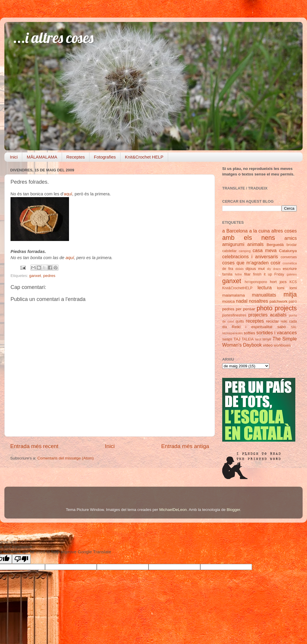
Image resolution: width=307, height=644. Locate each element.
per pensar (246, 309)
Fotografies (105, 157)
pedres (49, 276)
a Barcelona (235, 231)
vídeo (268, 345)
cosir (275, 263)
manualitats (264, 295)
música (228, 301)
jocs (283, 282)
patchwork (279, 301)
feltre (238, 274)
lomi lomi (287, 288)
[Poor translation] (21, 559)
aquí (68, 194)
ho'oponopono (256, 282)
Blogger (233, 510)
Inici (14, 157)
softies (250, 333)
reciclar (272, 321)
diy (269, 269)
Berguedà (275, 245)
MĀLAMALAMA (42, 157)
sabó (281, 327)
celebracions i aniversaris (250, 256)
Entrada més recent (34, 446)
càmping (245, 251)
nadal (242, 301)
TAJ (237, 339)
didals (239, 269)
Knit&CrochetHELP (237, 288)
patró (293, 302)
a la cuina (259, 231)
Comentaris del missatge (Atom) (66, 458)
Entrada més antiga (185, 446)
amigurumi (233, 244)
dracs (277, 269)
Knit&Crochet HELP (144, 157)
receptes (255, 321)
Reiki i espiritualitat (252, 327)
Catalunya (288, 251)
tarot (258, 339)
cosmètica (290, 263)
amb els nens (249, 238)
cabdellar (229, 251)
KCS (293, 282)
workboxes (282, 345)
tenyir (267, 339)
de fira (228, 269)
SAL (294, 327)
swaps (227, 339)
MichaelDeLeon (173, 510)
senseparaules (232, 333)
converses (289, 257)
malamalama (233, 295)
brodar (292, 245)
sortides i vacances (277, 333)
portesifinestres (234, 315)
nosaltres (258, 301)
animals (256, 244)
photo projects (277, 308)
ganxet (35, 276)
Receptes (76, 157)
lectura (265, 287)
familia (227, 274)
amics (291, 238)
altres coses (284, 231)
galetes (292, 274)
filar (247, 274)
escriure (290, 269)
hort (273, 282)
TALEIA (248, 339)
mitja (290, 294)
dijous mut (255, 269)
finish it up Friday (269, 274)
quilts (240, 321)
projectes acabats (267, 315)
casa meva (265, 250)
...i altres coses (53, 38)
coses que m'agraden (245, 263)
